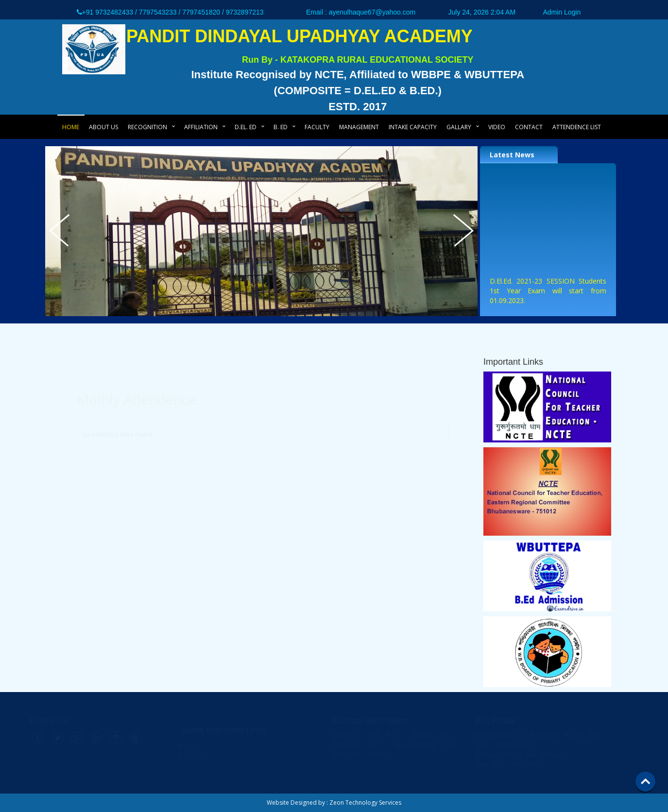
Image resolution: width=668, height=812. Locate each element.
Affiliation (201, 127)
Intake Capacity (413, 127)
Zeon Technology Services (365, 803)
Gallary (459, 127)
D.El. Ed (246, 127)
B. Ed (281, 127)
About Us (103, 127)
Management (359, 127)
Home (71, 127)
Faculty (317, 127)
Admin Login (562, 12)
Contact (529, 127)
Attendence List (577, 127)
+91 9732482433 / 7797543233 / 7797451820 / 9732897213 (170, 12)
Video (497, 127)
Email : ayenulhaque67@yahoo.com (361, 12)
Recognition (147, 127)
